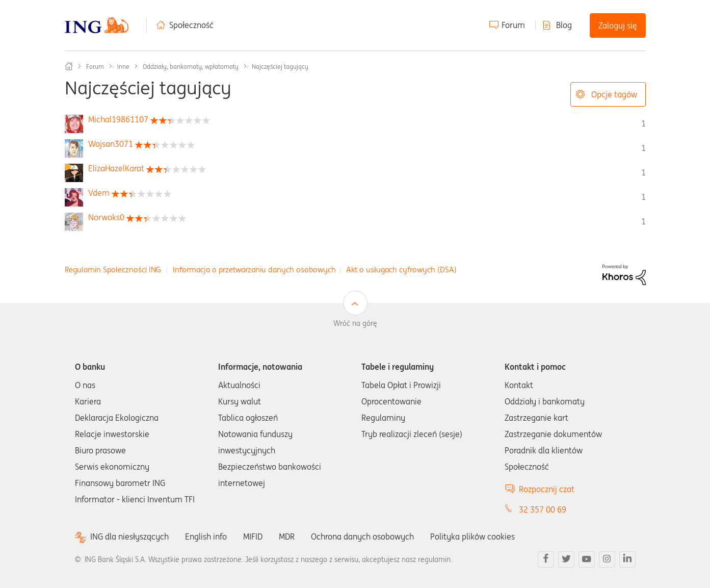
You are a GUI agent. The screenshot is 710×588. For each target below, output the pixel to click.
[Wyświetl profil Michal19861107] (118, 119)
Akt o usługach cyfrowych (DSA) (401, 270)
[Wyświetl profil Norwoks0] (106, 217)
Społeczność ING (69, 66)
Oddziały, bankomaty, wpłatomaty (191, 67)
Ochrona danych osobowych (362, 536)
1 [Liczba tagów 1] (643, 123)
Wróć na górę (355, 323)
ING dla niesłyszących (129, 537)
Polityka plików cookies (472, 536)
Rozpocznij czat (547, 489)
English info (206, 536)
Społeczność (191, 25)
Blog (564, 25)
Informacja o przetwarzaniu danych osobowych (254, 270)
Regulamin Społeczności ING (113, 270)
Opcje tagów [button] (614, 94)
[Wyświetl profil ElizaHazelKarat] (116, 168)
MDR (287, 536)
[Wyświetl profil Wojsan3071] (111, 144)
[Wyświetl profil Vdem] (99, 193)
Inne (123, 67)
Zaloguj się (618, 25)
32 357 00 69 (543, 509)
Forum (513, 25)
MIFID (253, 536)
